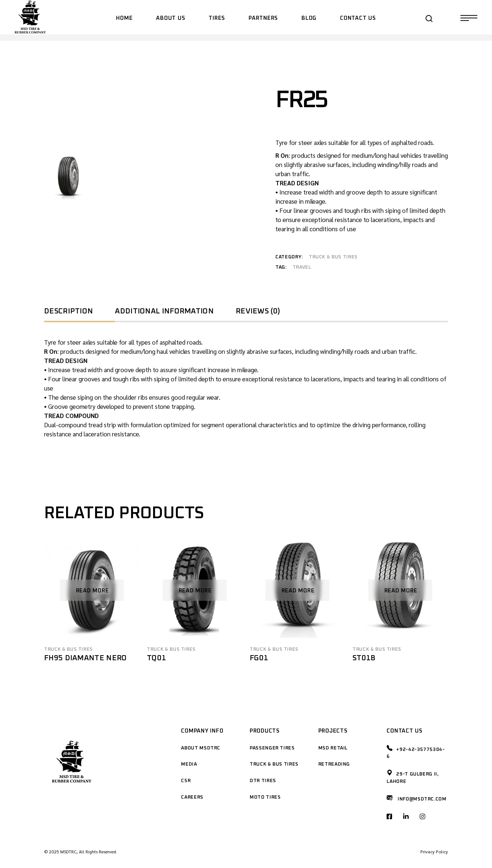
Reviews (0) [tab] (258, 311)
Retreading (334, 764)
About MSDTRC (201, 748)
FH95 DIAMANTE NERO (85, 658)
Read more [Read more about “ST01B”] (401, 591)
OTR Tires (263, 781)
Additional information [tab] (164, 311)
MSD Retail (333, 748)
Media (189, 764)
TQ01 (156, 658)
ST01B (364, 658)
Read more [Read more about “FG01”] (298, 591)
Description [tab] (68, 311)
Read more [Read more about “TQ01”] (195, 591)
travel (302, 267)
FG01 (259, 658)
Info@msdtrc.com (422, 799)
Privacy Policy (434, 851)
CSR (186, 781)
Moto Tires (265, 797)
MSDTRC (68, 851)
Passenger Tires (272, 748)
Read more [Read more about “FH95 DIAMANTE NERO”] (93, 591)
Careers (192, 797)
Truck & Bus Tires (333, 257)
